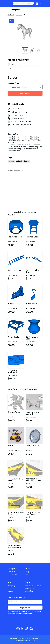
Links (27, 574)
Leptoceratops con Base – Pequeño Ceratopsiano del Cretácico (34, 513)
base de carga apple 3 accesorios (33, 413)
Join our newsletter (17, 598)
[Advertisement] (25, 191)
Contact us (12, 574)
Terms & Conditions (33, 586)
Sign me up (25, 608)
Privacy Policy (31, 588)
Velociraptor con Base (16, 513)
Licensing (29, 591)
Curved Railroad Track (34, 271)
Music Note (31, 304)
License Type (13, 83)
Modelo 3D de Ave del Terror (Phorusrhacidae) (16, 547)
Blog (27, 572)
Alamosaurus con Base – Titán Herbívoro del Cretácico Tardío (34, 480)
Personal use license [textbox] (18, 87)
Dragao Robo (14, 412)
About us (11, 572)
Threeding (9, 3)
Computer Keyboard (13, 371)
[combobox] (25, 87)
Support (11, 591)
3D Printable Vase (32, 338)
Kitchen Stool (32, 237)
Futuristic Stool (15, 237)
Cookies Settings (29, 640)
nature (11, 161)
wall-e (11, 446)
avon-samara (16, 64)
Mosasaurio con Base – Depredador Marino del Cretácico (15, 480)
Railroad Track (14, 270)
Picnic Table (13, 337)
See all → (11, 215)
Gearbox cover (33, 446)
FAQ (9, 588)
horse (27, 161)
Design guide (13, 586)
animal (19, 161)
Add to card (25, 93)
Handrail (12, 304)
